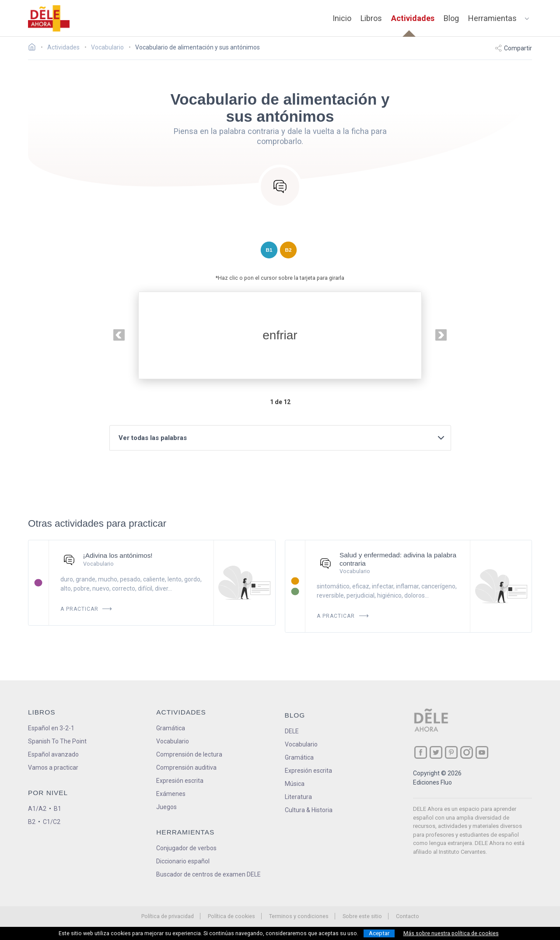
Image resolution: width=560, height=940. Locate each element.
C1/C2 (52, 822)
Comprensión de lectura (189, 754)
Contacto (408, 916)
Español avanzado (53, 754)
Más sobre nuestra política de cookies (451, 933)
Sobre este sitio (362, 916)
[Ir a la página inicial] (34, 48)
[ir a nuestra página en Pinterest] (451, 752)
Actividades (413, 18)
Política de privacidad (168, 916)
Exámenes (171, 794)
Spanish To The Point (57, 741)
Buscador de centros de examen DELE (208, 874)
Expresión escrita (180, 781)
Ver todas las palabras (282, 438)
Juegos (166, 807)
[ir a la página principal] (49, 18)
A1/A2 (37, 809)
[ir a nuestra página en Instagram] (467, 752)
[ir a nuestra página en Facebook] (421, 752)
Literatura (298, 797)
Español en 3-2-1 (51, 728)
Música (295, 784)
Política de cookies (231, 916)
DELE (292, 731)
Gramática (171, 728)
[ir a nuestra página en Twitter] (436, 752)
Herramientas (492, 18)
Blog (451, 18)
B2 (32, 822)
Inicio (342, 18)
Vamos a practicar (53, 767)
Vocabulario (173, 741)
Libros (371, 18)
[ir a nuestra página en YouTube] (482, 752)
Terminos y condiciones (299, 916)
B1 (58, 809)
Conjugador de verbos (186, 848)
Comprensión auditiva (186, 767)
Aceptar (379, 933)
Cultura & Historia (309, 810)
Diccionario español (183, 861)
